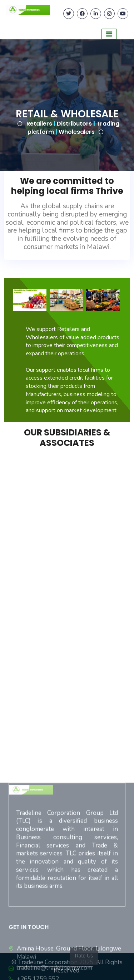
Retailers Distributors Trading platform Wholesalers (73, 128)
